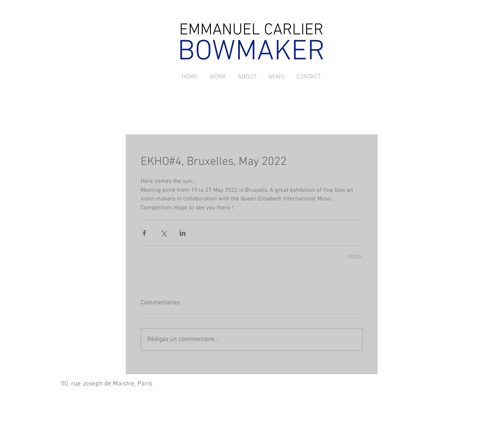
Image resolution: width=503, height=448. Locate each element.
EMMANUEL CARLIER (251, 30)
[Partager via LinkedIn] (183, 233)
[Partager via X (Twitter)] (163, 233)
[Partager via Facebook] (144, 233)
